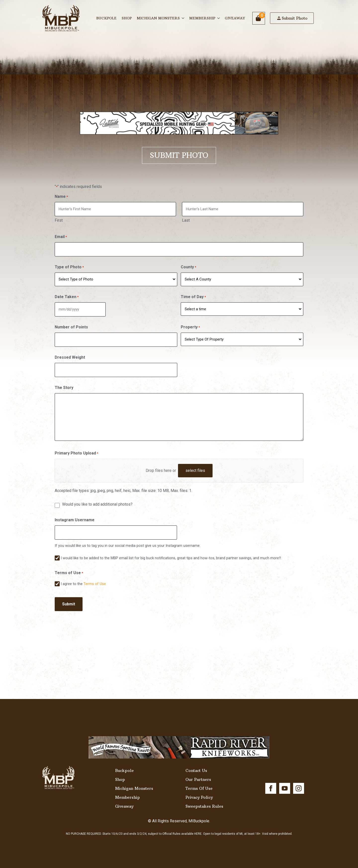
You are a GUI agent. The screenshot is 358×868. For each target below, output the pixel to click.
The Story (64, 384)
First (59, 220)
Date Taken (67, 295)
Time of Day (194, 295)
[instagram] (299, 783)
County (189, 265)
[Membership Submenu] (219, 18)
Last (187, 220)
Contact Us (196, 765)
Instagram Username (75, 516)
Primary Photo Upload (76, 449)
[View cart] (259, 18)
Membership (202, 18)
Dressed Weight (70, 354)
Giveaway (235, 18)
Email (61, 236)
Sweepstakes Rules (204, 801)
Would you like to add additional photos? (97, 500)
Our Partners (198, 774)
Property (191, 325)
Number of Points (71, 324)
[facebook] (271, 783)
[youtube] (285, 783)
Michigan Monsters (158, 18)
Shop (127, 18)
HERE (198, 829)
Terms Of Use (199, 783)
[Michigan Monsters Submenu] (183, 18)
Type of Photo (69, 265)
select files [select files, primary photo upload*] (195, 467)
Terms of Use (95, 579)
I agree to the (83, 579)
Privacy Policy (199, 792)
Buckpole (106, 18)
